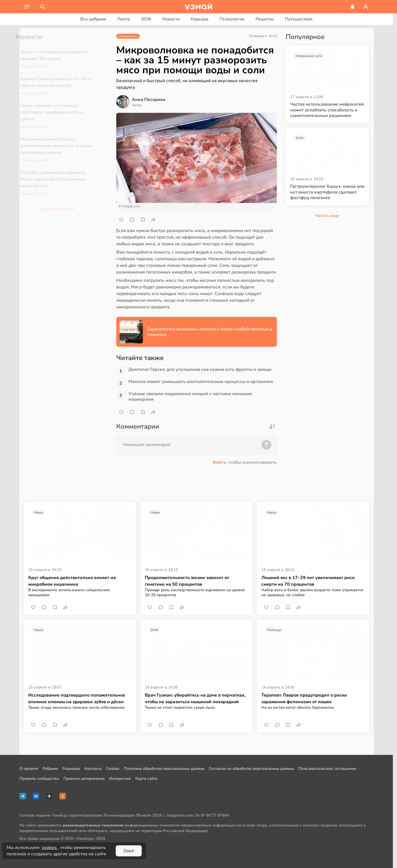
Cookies (113, 769)
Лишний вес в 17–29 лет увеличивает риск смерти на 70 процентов (308, 581)
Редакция (71, 769)
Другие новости (66, 209)
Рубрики (50, 769)
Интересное (120, 779)
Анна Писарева (149, 100)
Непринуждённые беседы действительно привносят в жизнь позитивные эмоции (65, 146)
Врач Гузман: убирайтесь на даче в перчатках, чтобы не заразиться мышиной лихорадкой (195, 698)
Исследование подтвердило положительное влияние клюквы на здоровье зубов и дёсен (77, 698)
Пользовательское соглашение (327, 769)
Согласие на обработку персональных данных (251, 769)
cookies (50, 848)
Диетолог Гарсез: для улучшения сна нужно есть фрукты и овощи (200, 370)
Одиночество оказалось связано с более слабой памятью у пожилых (210, 332)
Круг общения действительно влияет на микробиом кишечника (72, 581)
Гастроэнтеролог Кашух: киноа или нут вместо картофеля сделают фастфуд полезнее (327, 192)
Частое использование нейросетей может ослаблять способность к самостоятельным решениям (327, 110)
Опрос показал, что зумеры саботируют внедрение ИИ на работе (61, 112)
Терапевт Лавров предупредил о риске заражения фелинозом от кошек (304, 698)
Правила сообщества (39, 779)
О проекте (29, 769)
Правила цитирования (84, 779)
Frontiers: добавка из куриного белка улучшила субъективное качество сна (61, 179)
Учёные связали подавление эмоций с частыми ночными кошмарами (190, 397)
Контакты (93, 769)
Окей (129, 851)
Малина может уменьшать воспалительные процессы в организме (201, 382)
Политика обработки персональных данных (164, 769)
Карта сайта (146, 779)
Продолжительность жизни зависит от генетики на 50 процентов (187, 581)
